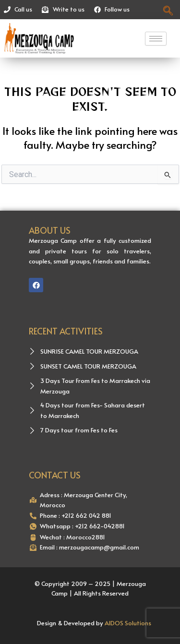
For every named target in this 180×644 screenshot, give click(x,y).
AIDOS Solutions (128, 623)
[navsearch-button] (168, 10)
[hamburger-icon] (156, 39)
